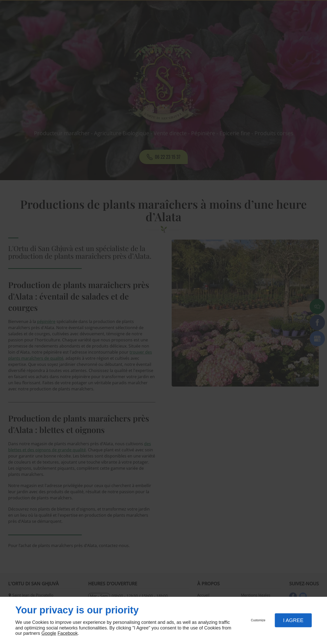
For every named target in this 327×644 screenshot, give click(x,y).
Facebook (68, 633)
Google (49, 633)
